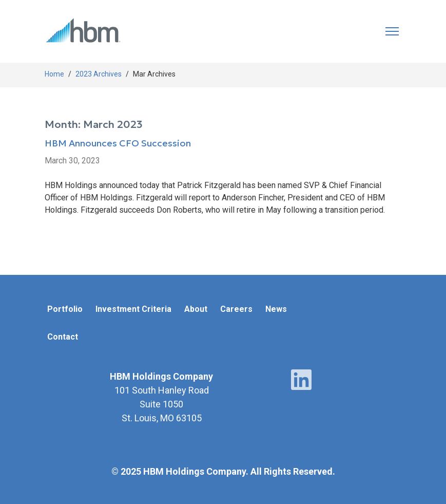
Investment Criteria (133, 309)
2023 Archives (99, 74)
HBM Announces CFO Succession (118, 144)
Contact (63, 337)
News (276, 309)
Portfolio (65, 309)
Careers (236, 309)
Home (54, 74)
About (196, 309)
